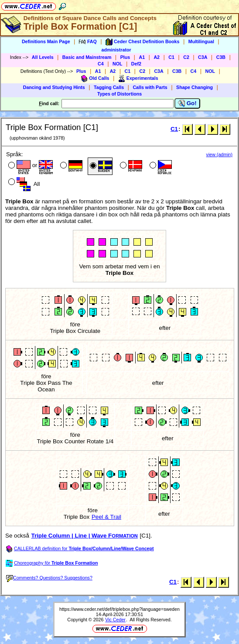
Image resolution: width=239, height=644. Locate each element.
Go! (187, 103)
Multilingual (201, 41)
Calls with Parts (150, 87)
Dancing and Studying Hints (54, 87)
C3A (203, 57)
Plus (125, 57)
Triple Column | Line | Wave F (85, 536)
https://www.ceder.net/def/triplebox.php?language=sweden (119, 609)
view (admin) (219, 154)
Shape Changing (195, 87)
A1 (142, 57)
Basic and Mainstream (87, 57)
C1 (171, 57)
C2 (186, 57)
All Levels (43, 57)
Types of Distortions (119, 94)
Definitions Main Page (46, 41)
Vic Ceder (115, 620)
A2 (157, 57)
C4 (101, 64)
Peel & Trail (106, 517)
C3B (221, 57)
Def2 (136, 64)
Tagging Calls (109, 87)
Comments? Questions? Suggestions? (49, 578)
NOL (118, 64)
